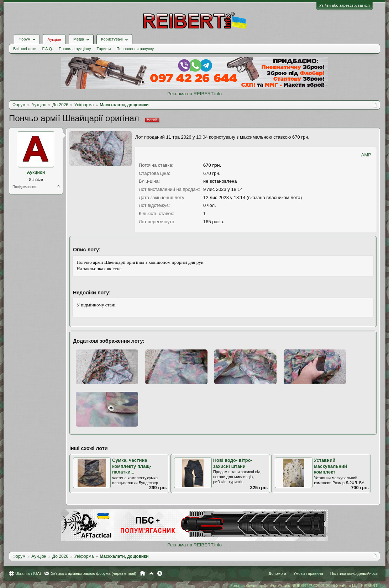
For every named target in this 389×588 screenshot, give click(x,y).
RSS (160, 573)
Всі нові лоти (25, 49)
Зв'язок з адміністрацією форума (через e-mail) (94, 573)
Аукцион (36, 172)
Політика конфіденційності (354, 573)
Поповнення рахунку (135, 49)
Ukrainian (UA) (28, 573)
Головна (143, 573)
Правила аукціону (75, 49)
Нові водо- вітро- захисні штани (233, 463)
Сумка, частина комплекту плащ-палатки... (132, 466)
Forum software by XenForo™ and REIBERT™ (304, 586)
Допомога (277, 573)
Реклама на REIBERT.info (194, 94)
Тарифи (104, 49)
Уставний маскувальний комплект (330, 466)
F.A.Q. (48, 49)
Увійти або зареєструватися (345, 5)
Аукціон (54, 39)
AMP (366, 155)
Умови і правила (308, 573)
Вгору (151, 573)
